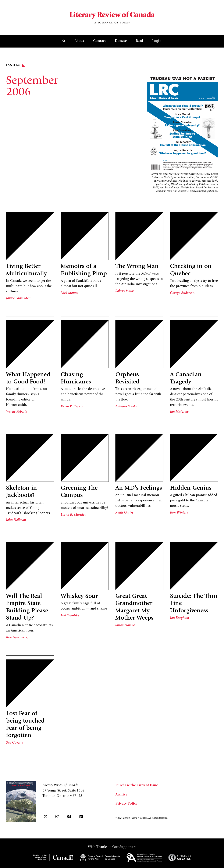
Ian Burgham (180, 618)
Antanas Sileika (126, 407)
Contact (100, 41)
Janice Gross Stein (19, 299)
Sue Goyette (15, 743)
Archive (121, 795)
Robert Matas (125, 292)
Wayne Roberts (16, 412)
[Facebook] (69, 816)
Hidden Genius (191, 489)
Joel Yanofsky (70, 616)
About (79, 41)
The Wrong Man (137, 267)
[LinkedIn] (81, 816)
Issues (15, 66)
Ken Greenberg (17, 638)
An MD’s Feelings (139, 489)
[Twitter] (46, 816)
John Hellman (16, 521)
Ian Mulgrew (179, 412)
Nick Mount (69, 293)
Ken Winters (179, 513)
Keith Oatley (124, 513)
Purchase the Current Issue (137, 786)
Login (157, 41)
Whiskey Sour (80, 597)
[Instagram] (57, 816)
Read (139, 41)
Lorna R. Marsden (74, 515)
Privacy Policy (126, 804)
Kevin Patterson (72, 407)
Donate (121, 41)
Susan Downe (125, 626)
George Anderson (182, 293)
